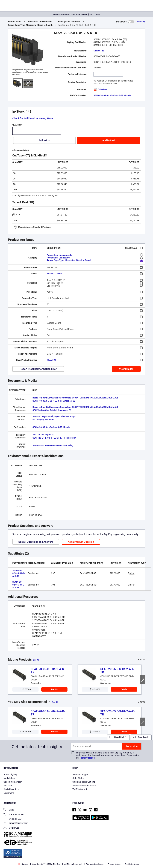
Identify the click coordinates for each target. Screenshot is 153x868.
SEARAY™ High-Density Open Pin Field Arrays (54, 416)
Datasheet (100, 89)
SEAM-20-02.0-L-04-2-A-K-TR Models (112, 95)
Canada (23, 864)
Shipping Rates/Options (84, 782)
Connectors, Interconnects (39, 22)
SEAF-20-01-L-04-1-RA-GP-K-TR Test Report (54, 438)
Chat (9, 810)
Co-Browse (11, 828)
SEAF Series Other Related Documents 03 (52, 410)
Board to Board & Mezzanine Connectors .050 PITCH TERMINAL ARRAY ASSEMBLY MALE (75, 398)
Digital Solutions (11, 789)
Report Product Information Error (38, 369)
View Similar (126, 369)
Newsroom (9, 793)
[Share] (141, 22)
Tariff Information (81, 789)
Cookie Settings (132, 864)
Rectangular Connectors (69, 22)
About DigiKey (10, 774)
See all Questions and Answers (36, 542)
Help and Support (81, 774)
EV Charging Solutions (43, 420)
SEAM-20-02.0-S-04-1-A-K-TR (19, 573)
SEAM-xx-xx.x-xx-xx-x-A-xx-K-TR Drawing (53, 445)
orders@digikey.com (16, 823)
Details (54, 689)
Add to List (45, 140)
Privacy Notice (87, 758)
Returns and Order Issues (84, 786)
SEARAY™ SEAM (55, 274)
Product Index (15, 22)
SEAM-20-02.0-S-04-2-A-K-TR (19, 585)
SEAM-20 (51, 360)
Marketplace (9, 778)
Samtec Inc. (99, 51)
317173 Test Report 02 (43, 435)
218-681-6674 (13, 819)
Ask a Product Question (81, 542)
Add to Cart (109, 140)
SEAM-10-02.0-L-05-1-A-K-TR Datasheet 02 (54, 401)
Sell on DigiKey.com (13, 782)
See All (36, 660)
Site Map (8, 786)
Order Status (78, 778)
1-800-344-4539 (14, 815)
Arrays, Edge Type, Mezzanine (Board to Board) (30, 25)
